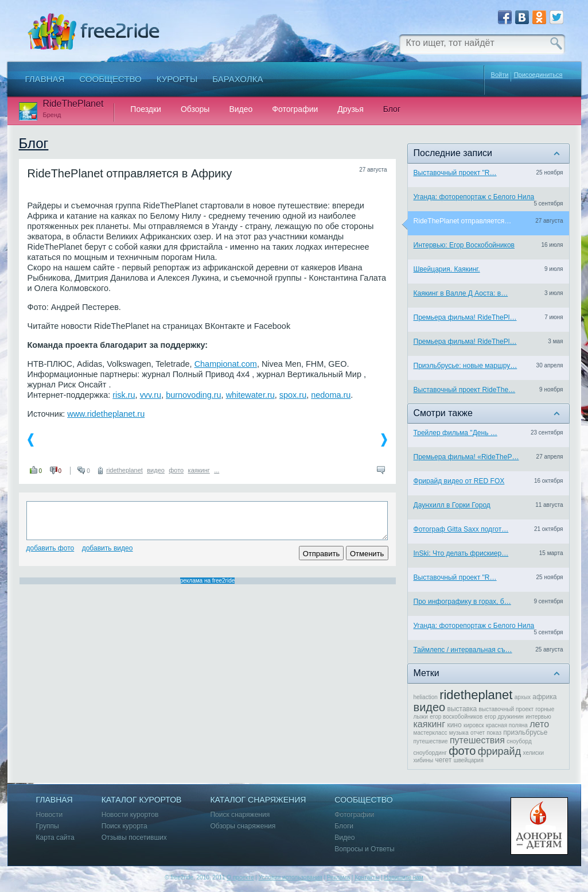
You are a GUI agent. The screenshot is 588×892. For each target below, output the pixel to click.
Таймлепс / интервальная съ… (463, 650)
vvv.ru (151, 395)
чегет (443, 760)
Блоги (344, 826)
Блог (392, 109)
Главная (45, 79)
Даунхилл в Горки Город (452, 505)
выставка (462, 709)
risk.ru (124, 395)
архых (523, 697)
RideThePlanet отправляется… (463, 221)
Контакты (367, 877)
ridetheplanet (124, 470)
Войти (500, 75)
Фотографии (295, 109)
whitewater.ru (250, 395)
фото (176, 470)
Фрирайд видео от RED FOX (459, 481)
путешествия (477, 740)
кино (454, 725)
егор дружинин (504, 717)
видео (156, 470)
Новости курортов (130, 815)
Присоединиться (538, 75)
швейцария (469, 760)
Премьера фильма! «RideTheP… (466, 457)
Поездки (146, 109)
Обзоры (195, 109)
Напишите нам (403, 877)
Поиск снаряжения (240, 815)
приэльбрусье (525, 732)
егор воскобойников (456, 717)
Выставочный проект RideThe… (465, 390)
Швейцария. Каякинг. (447, 269)
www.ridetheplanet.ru (106, 414)
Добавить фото (50, 548)
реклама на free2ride (208, 581)
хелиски (534, 753)
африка (544, 697)
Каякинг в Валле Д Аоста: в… (461, 293)
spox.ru (293, 395)
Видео (241, 109)
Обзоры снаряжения (243, 826)
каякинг (199, 470)
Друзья (350, 109)
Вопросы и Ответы (364, 849)
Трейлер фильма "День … (455, 433)
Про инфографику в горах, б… (462, 602)
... (217, 470)
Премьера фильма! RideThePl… (465, 317)
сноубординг (430, 753)
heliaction (426, 697)
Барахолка (237, 79)
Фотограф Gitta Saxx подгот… (461, 529)
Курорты (177, 79)
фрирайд (499, 751)
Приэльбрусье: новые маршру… (466, 366)
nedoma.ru (331, 395)
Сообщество (110, 79)
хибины (424, 760)
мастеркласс (431, 733)
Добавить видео (108, 548)
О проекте (240, 877)
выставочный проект (507, 709)
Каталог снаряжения (258, 800)
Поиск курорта (124, 826)
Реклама (338, 877)
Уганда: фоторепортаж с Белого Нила (474, 197)
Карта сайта (55, 838)
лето (539, 724)
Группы (48, 826)
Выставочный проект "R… (455, 173)
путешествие (431, 741)
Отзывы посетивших (134, 838)
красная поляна (507, 725)
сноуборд (519, 741)
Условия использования (291, 877)
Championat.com (226, 364)
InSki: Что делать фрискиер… (461, 553)
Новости (50, 815)
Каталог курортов (142, 800)
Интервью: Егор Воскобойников (464, 245)
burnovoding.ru (193, 395)
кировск (474, 725)
